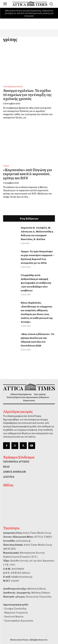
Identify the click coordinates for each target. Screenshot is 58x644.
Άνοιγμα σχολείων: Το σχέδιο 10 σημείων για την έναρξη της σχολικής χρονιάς (27, 94)
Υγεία (6, 166)
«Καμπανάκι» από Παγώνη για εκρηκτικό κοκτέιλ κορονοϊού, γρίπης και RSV (28, 174)
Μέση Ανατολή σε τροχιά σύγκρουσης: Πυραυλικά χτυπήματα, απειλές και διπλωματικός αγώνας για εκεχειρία (29, 13)
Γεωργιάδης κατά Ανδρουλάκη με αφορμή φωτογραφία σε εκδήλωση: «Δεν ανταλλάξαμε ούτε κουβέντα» (36, 283)
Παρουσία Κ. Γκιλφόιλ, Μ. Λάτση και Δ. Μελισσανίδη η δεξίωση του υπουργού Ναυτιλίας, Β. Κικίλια (37, 233)
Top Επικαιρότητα (13, 87)
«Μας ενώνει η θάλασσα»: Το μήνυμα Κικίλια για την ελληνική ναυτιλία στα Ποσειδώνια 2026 (38, 340)
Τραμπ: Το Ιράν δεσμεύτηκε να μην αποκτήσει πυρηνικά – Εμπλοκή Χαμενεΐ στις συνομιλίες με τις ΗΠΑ (38, 257)
